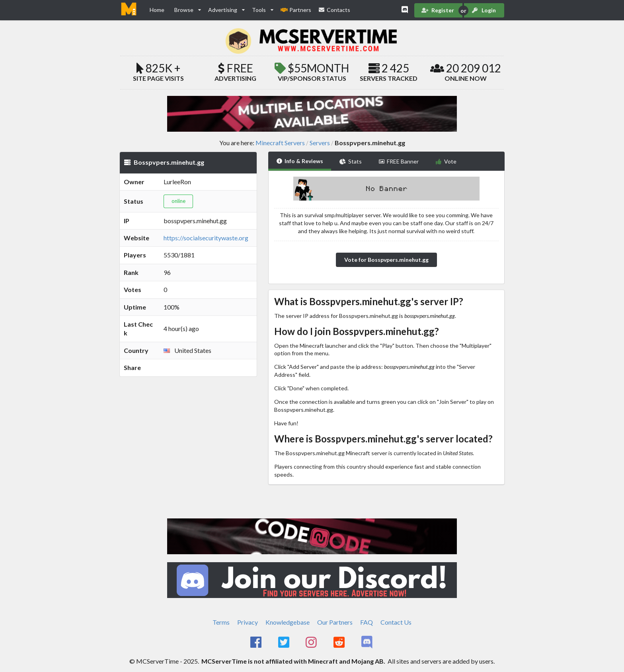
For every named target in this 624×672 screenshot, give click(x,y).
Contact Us (396, 622)
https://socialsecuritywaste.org (206, 238)
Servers (320, 143)
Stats (351, 161)
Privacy (248, 622)
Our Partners (335, 622)
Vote (446, 161)
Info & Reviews (300, 161)
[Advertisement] (188, 423)
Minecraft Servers (280, 143)
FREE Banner (399, 161)
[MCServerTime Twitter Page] (284, 643)
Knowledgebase (288, 622)
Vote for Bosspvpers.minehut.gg (386, 260)
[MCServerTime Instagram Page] (312, 643)
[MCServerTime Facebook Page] (256, 643)
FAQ (367, 622)
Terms (221, 622)
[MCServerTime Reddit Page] (340, 643)
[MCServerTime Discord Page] (368, 643)
